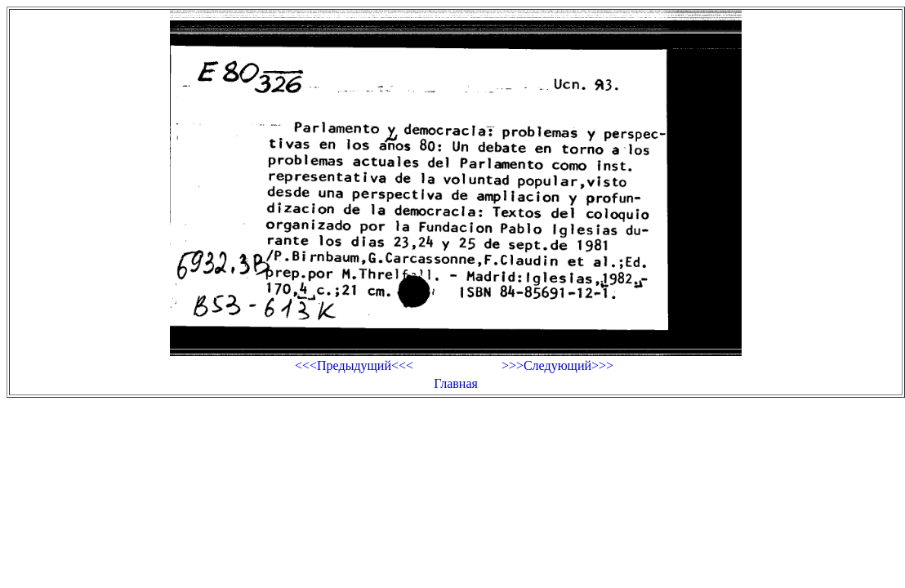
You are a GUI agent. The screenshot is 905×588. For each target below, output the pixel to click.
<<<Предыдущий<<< (354, 365)
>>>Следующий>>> (557, 365)
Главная (456, 383)
